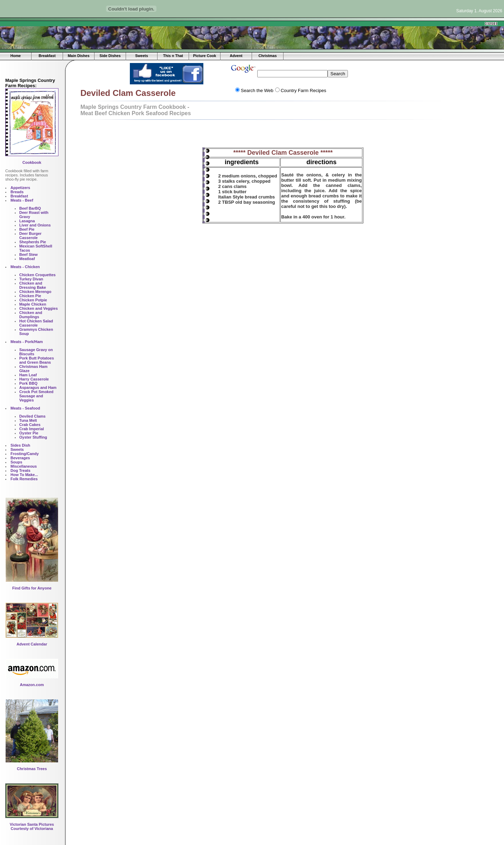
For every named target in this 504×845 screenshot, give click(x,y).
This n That (173, 56)
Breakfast (47, 56)
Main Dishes (78, 56)
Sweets (142, 56)
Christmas (267, 56)
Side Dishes (110, 56)
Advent (236, 56)
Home (16, 56)
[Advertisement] (157, 24)
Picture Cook (205, 56)
